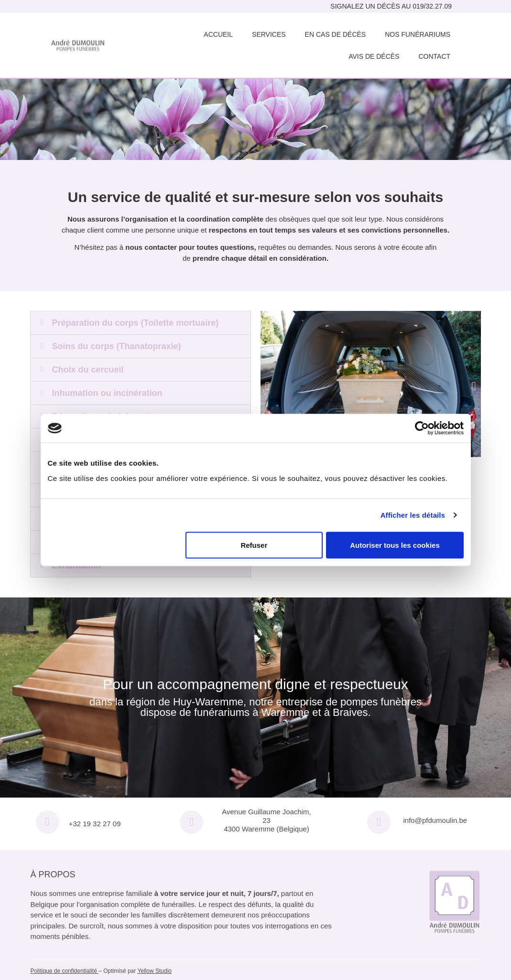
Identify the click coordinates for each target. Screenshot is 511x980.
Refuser (254, 545)
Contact (434, 56)
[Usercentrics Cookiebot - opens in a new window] (422, 428)
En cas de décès (336, 34)
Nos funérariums (418, 34)
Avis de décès (374, 56)
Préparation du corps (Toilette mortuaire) (135, 323)
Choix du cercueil (87, 370)
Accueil (218, 34)
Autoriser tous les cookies (395, 545)
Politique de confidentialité (63, 971)
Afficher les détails (413, 515)
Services (269, 34)
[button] (140, 323)
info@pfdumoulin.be (435, 820)
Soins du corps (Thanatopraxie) (116, 346)
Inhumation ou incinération (107, 393)
